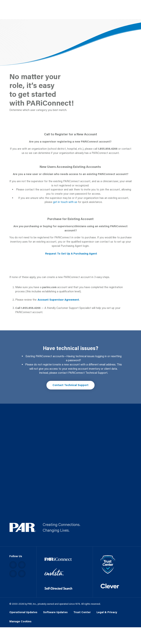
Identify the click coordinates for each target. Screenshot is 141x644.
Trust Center (82, 612)
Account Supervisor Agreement (58, 300)
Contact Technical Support (70, 385)
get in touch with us (65, 202)
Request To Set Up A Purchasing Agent (71, 254)
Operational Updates (23, 612)
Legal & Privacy (107, 612)
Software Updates (55, 612)
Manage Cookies (20, 622)
